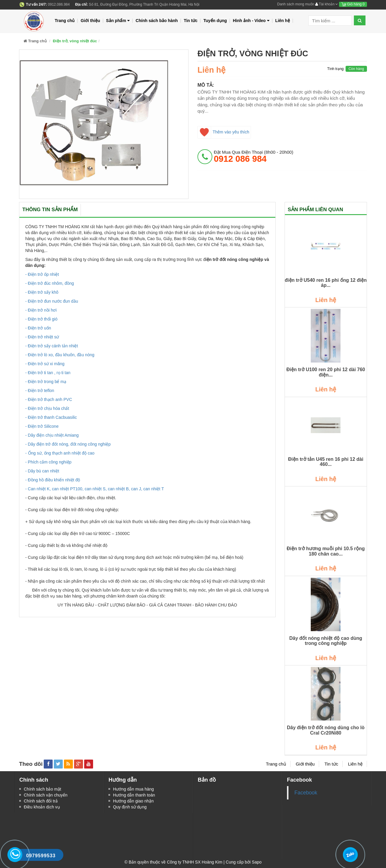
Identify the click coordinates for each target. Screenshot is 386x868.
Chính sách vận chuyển (46, 795)
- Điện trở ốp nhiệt (42, 274)
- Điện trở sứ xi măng (45, 364)
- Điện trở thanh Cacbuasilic (51, 417)
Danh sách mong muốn (296, 4)
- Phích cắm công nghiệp (48, 462)
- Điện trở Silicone (42, 426)
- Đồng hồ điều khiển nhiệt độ (53, 480)
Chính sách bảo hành (157, 21)
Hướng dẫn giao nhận (133, 801)
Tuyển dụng (215, 21)
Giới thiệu (90, 21)
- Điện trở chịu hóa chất (47, 408)
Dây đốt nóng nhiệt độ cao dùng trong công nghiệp (326, 641)
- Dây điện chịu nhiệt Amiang (52, 435)
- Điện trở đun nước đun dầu (52, 301)
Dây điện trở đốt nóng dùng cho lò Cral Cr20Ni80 (326, 730)
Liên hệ (283, 21)
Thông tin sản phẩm (50, 210)
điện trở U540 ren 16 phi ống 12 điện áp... (326, 283)
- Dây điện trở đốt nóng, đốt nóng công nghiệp (68, 444)
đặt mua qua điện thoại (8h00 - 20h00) (254, 156)
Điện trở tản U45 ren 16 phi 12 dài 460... (326, 462)
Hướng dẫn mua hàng (133, 789)
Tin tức (191, 21)
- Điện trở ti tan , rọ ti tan (48, 373)
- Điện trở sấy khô (42, 292)
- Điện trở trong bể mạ (46, 382)
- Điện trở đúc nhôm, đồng (50, 283)
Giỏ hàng (353, 4)
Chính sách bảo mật (43, 789)
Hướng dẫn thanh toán (134, 795)
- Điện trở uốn (38, 328)
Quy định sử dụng (130, 807)
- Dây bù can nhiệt (42, 471)
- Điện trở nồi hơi (41, 310)
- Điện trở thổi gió (41, 319)
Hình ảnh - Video (251, 21)
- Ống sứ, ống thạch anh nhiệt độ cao (60, 453)
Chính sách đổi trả (41, 801)
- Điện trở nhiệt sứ (42, 337)
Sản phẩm (118, 21)
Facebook (306, 793)
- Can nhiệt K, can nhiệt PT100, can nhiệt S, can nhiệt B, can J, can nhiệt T (95, 489)
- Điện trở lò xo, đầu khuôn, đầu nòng (60, 355)
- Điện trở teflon (40, 391)
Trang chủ (65, 21)
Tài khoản (327, 4)
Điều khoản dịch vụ (42, 807)
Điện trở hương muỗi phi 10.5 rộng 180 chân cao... (326, 551)
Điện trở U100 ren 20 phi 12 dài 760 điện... (326, 372)
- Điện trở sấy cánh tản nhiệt (52, 346)
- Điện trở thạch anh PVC (49, 399)
